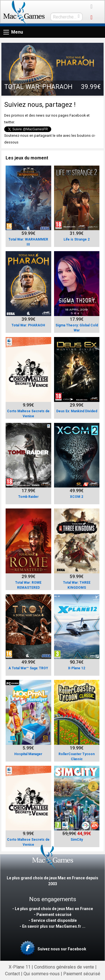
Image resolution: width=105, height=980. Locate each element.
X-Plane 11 (20, 967)
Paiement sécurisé (82, 974)
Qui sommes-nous (42, 974)
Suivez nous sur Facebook (53, 949)
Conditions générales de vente (64, 967)
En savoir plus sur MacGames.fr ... (54, 926)
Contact (12, 974)
